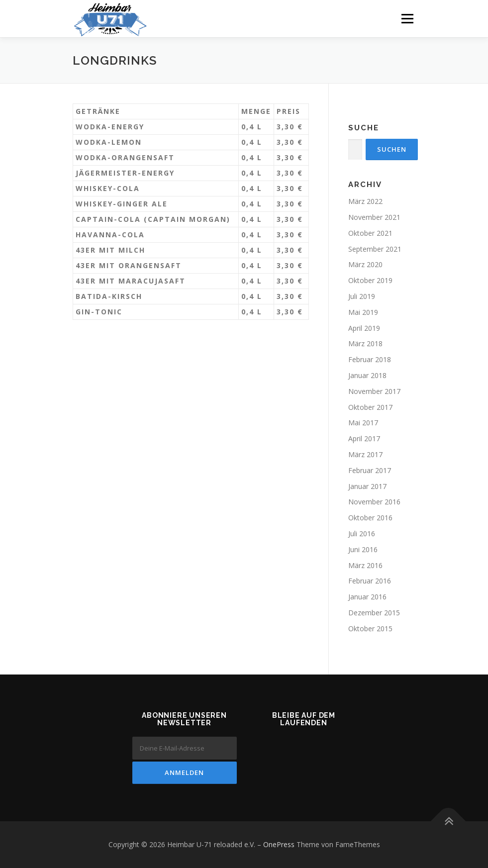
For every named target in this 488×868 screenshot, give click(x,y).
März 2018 (365, 343)
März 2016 (365, 565)
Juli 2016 (362, 533)
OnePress (279, 844)
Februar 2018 (370, 359)
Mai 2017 (363, 423)
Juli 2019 (362, 296)
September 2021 (375, 249)
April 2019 (364, 328)
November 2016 (374, 502)
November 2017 (374, 391)
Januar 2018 (367, 375)
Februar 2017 (370, 470)
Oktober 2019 (370, 280)
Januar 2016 (367, 597)
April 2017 (364, 438)
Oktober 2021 (370, 233)
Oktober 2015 (370, 628)
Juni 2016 (363, 549)
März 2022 (365, 201)
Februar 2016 (370, 581)
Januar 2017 (367, 486)
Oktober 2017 (370, 407)
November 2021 (374, 217)
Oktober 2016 (370, 518)
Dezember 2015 (374, 613)
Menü (407, 18)
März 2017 (365, 454)
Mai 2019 (363, 312)
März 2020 (365, 264)
